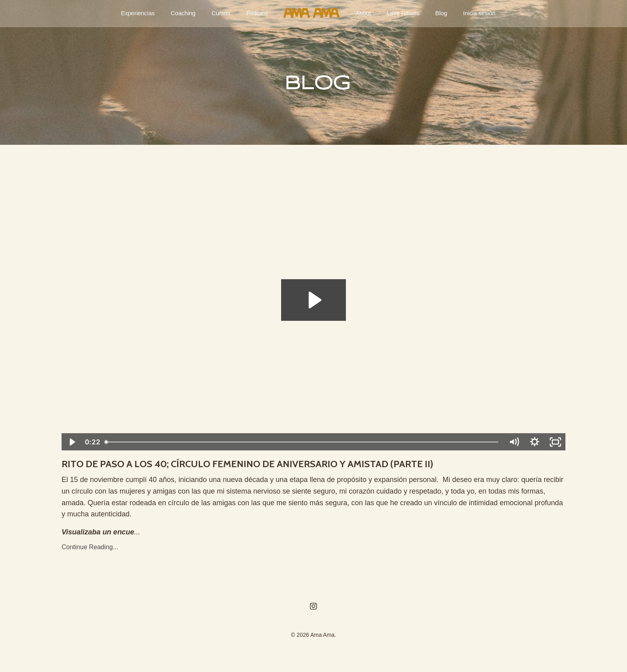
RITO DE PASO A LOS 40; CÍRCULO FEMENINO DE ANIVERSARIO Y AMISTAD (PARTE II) (306, 466)
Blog (439, 13)
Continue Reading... (90, 551)
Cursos (222, 13)
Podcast (257, 13)
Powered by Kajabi (314, 652)
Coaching (186, 13)
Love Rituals (402, 13)
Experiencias (142, 13)
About (363, 13)
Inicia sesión (476, 13)
